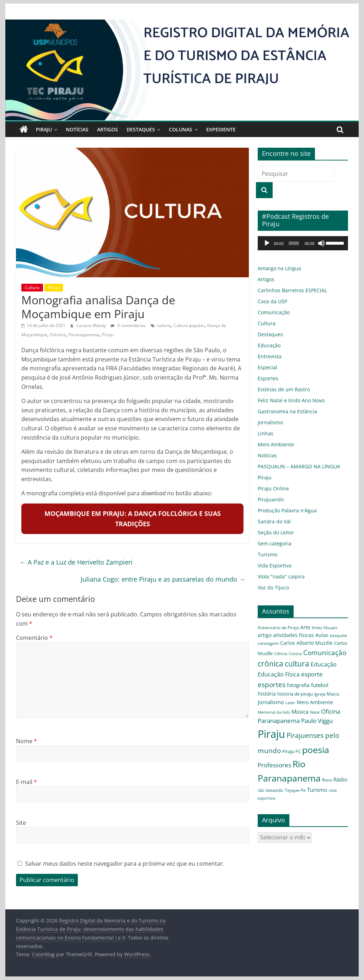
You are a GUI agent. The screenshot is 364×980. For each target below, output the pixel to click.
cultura (164, 325)
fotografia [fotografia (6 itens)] (298, 685)
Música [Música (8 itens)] (300, 712)
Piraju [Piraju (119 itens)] (271, 734)
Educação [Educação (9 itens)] (324, 664)
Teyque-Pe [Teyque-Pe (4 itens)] (295, 790)
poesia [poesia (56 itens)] (316, 750)
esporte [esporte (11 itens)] (312, 674)
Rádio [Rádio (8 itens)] (340, 779)
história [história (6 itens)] (267, 694)
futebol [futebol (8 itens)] (320, 685)
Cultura (32, 287)
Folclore (58, 335)
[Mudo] (321, 243)
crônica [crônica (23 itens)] (271, 664)
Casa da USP (272, 301)
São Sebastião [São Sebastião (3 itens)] (271, 790)
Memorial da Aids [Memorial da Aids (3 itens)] (274, 712)
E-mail (26, 782)
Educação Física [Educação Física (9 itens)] (279, 674)
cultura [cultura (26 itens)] (297, 663)
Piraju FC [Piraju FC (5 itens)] (291, 751)
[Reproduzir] (267, 243)
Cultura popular (189, 325)
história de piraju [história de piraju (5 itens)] (295, 694)
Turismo (267, 554)
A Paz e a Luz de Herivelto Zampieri (76, 562)
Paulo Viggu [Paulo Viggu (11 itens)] (317, 721)
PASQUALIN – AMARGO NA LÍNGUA (299, 466)
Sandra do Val (274, 521)
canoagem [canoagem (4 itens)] (268, 643)
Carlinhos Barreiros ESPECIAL (292, 290)
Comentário (34, 638)
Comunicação (274, 312)
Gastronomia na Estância (287, 411)
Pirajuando (271, 499)
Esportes (268, 378)
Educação (269, 345)
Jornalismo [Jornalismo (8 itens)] (271, 702)
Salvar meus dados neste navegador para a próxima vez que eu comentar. (125, 864)
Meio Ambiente (276, 444)
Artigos (108, 129)
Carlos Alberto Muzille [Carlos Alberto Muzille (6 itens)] (306, 643)
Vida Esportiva (275, 565)
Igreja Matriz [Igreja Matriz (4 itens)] (327, 694)
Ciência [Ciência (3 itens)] (281, 654)
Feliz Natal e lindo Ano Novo (291, 400)
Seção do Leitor (276, 532)
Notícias (77, 129)
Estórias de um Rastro (284, 389)
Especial (267, 367)
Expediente (221, 129)
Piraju (44, 129)
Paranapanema (84, 335)
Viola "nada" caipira (281, 576)
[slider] (294, 243)
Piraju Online (273, 488)
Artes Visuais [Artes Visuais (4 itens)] (325, 627)
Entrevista (270, 356)
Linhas (266, 433)
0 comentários (128, 325)
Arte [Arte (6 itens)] (305, 627)
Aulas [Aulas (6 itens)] (322, 635)
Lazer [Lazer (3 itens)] (290, 703)
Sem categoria (275, 543)
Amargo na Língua (279, 268)
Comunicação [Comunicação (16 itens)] (325, 652)
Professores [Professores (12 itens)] (274, 765)
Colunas (181, 129)
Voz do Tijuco (273, 587)
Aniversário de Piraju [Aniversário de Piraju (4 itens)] (278, 627)
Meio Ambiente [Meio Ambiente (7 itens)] (315, 702)
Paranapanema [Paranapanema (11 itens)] (279, 721)
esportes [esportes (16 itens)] (272, 684)
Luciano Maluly (92, 325)
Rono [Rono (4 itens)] (327, 780)
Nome (26, 741)
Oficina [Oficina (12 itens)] (331, 711)
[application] (303, 243)
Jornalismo (270, 422)
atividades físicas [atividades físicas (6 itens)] (293, 635)
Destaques (141, 129)
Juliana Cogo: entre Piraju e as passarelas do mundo (163, 579)
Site (21, 823)
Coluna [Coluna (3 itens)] (295, 654)
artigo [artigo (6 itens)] (265, 635)
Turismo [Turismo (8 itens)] (317, 790)
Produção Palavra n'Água (287, 510)
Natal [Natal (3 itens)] (315, 712)
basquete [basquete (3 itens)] (338, 636)
